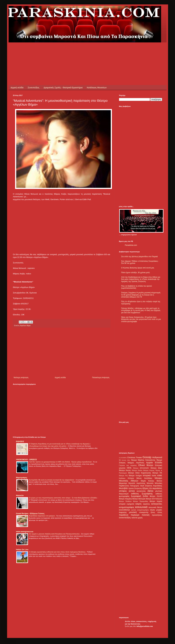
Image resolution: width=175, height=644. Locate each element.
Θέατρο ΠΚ (157, 473)
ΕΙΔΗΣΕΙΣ (20, 442)
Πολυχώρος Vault (137, 486)
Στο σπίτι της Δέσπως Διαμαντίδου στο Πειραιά (139, 257)
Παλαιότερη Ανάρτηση (101, 378)
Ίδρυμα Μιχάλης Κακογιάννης (143, 460)
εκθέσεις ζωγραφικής (142, 494)
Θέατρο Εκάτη (137, 470)
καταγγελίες (157, 504)
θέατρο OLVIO (156, 496)
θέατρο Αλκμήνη (125, 499)
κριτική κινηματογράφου (140, 510)
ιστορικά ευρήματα (127, 504)
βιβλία (150, 491)
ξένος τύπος (156, 512)
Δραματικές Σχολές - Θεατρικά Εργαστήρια (63, 88)
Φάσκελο (20, 496)
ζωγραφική (136, 496)
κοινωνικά (141, 507)
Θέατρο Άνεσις (125, 470)
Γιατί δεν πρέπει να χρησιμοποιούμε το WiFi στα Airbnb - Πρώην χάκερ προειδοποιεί (60, 462)
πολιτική (146, 515)
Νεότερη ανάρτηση (21, 378)
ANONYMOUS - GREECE (27, 460)
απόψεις (123, 491)
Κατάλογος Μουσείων (97, 88)
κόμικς (153, 510)
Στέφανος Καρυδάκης (154, 486)
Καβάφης (122, 478)
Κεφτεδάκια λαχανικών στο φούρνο (42, 516)
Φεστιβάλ (123, 488)
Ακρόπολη (140, 463)
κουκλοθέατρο (125, 510)
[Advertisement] (67, 49)
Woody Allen (126, 460)
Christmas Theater (135, 458)
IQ (120, 460)
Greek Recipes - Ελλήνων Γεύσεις (30, 514)
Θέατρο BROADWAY (141, 468)
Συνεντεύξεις (34, 88)
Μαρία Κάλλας (148, 481)
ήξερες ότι (147, 488)
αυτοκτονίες (141, 491)
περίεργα (135, 515)
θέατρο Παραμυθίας (141, 501)
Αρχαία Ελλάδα (154, 463)
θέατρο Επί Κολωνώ (154, 499)
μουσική (133, 512)
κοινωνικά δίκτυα (155, 507)
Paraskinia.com (131, 245)
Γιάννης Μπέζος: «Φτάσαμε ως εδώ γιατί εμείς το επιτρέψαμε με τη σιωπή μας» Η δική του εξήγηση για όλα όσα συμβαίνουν (141, 310)
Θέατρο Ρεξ (123, 476)
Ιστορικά (147, 475)
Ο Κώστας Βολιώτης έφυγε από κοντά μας (138, 268)
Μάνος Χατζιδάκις (144, 478)
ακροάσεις (157, 488)
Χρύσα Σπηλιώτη (135, 488)
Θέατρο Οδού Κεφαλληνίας (140, 473)
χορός (140, 518)
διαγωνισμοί (124, 494)
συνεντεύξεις (125, 518)
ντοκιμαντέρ (144, 512)
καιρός (139, 504)
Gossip (147, 457)
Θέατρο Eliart (156, 468)
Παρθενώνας (124, 486)
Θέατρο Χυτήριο (135, 476)
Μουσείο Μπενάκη (154, 483)
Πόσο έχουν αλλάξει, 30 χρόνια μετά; (136, 273)
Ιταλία (154, 476)
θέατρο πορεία (156, 501)
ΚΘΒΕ (160, 476)
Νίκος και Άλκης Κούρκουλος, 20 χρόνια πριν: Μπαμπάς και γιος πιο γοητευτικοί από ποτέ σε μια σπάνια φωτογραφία (141, 319)
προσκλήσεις (157, 515)
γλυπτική (159, 491)
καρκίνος (146, 504)
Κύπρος (131, 478)
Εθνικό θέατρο (146, 465)
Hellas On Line (22, 550)
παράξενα (124, 515)
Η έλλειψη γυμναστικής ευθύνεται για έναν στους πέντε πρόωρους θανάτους (57, 552)
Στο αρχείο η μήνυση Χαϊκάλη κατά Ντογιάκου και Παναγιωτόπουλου (55, 534)
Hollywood (157, 457)
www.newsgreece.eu (25, 532)
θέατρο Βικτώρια (139, 499)
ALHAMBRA (123, 458)
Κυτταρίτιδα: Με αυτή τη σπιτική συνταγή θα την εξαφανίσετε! (52, 480)
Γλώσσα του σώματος (128, 465)
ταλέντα (134, 518)
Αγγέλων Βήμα (25, 325)
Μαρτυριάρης (22, 478)
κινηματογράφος (127, 507)
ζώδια (145, 496)
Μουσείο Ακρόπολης (137, 483)
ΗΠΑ (129, 468)
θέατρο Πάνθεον (125, 501)
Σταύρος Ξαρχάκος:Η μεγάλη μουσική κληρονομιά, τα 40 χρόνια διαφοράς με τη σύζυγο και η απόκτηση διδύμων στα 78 (141, 295)
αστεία (132, 491)
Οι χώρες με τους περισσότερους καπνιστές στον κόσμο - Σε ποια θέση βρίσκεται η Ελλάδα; (63, 498)
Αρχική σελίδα (17, 88)
